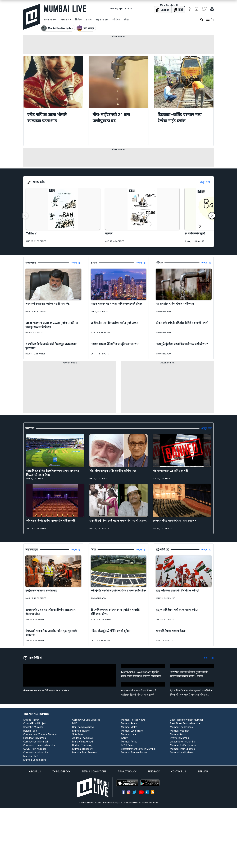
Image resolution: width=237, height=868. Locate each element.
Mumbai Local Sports (35, 760)
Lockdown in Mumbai (35, 738)
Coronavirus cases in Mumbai (39, 745)
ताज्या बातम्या (51, 20)
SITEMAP (203, 772)
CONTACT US (179, 772)
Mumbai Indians (81, 731)
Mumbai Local (129, 734)
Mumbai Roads (129, 723)
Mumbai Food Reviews (85, 753)
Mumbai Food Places (181, 727)
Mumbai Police (129, 742)
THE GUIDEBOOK (61, 772)
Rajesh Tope (30, 731)
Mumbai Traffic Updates (183, 745)
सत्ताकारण (66, 20)
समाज (89, 20)
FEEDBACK (154, 772)
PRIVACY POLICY (127, 772)
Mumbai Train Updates (182, 749)
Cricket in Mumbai (33, 727)
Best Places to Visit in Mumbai (186, 720)
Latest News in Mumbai (183, 742)
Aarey (124, 738)
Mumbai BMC (31, 756)
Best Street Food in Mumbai (185, 723)
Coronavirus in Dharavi (36, 742)
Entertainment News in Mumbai (138, 749)
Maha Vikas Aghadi (83, 742)
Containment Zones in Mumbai (40, 734)
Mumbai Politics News (133, 720)
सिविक (79, 20)
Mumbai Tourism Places (134, 753)
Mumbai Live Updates (182, 753)
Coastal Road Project (35, 723)
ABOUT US (35, 772)
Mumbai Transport (82, 749)
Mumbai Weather (179, 731)
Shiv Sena (78, 734)
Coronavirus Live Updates (86, 720)
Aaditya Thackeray (83, 738)
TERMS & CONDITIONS (94, 772)
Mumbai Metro (129, 727)
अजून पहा (205, 182)
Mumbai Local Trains (132, 731)
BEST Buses (128, 745)
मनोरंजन (116, 20)
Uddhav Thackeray (83, 745)
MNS (75, 723)
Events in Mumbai (180, 738)
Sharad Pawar (31, 720)
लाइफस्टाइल (102, 20)
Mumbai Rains (178, 734)
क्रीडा (126, 20)
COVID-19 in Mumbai (35, 749)
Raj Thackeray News (83, 727)
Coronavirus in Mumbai (36, 753)
